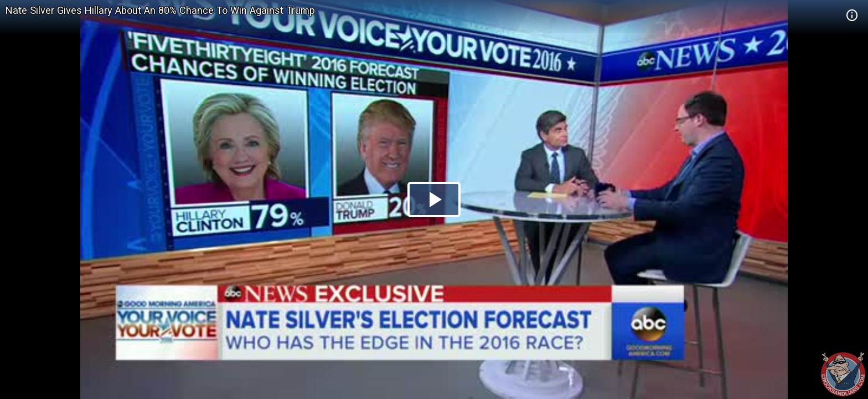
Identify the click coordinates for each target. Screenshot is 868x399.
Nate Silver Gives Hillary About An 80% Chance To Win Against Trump (160, 10)
